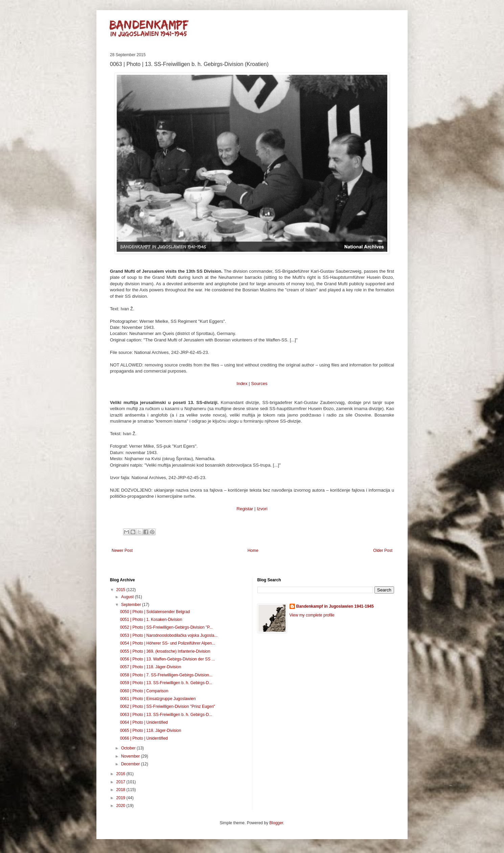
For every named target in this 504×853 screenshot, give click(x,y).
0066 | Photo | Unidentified (144, 738)
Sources (259, 384)
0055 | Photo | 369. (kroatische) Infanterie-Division (165, 651)
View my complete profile (312, 615)
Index (242, 384)
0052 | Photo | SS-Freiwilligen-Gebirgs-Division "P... (166, 627)
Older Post (383, 551)
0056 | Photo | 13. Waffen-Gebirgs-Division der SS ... (167, 659)
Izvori (262, 509)
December (131, 764)
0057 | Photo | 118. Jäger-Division (151, 667)
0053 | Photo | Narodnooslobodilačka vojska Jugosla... (169, 635)
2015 (121, 590)
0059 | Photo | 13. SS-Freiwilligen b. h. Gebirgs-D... (166, 683)
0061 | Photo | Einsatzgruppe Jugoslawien (158, 699)
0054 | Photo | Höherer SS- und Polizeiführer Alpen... (168, 643)
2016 (121, 774)
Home (253, 551)
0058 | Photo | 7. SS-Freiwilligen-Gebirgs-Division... (166, 675)
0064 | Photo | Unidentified (144, 722)
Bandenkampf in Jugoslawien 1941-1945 (335, 606)
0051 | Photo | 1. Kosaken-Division (151, 620)
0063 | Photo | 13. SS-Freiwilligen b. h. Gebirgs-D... (166, 715)
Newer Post (122, 551)
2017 (121, 782)
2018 (121, 790)
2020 (121, 806)
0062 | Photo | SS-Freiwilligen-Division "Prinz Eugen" (168, 706)
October (129, 748)
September (132, 605)
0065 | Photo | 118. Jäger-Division (151, 731)
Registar (245, 509)
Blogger (276, 823)
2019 (121, 798)
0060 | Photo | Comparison (144, 691)
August (128, 597)
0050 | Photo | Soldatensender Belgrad (155, 612)
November (131, 756)
